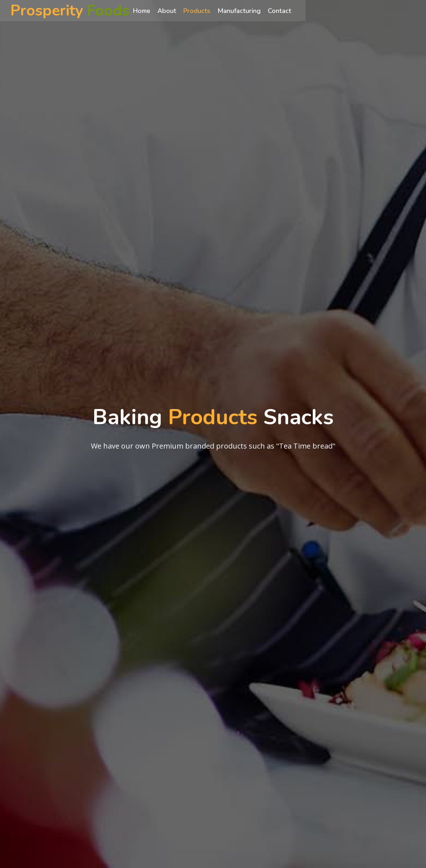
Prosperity (75, 11)
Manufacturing (249, 11)
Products (207, 11)
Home (151, 11)
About (177, 11)
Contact (289, 11)
